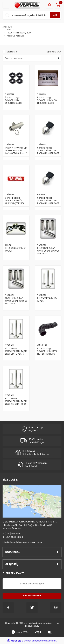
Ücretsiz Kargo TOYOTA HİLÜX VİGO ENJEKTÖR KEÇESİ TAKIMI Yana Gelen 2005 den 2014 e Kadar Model (47, 100)
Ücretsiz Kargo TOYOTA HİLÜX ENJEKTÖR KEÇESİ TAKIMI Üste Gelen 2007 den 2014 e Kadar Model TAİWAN (16, 100)
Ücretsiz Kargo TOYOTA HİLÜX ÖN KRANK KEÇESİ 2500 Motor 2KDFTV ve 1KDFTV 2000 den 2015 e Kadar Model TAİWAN (16, 201)
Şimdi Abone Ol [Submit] (32, 596)
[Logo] (27, 5)
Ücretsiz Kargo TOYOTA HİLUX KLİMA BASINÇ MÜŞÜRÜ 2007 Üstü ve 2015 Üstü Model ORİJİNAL (48, 201)
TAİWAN (10, 94)
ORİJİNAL (42, 345)
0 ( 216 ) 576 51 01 (12, 534)
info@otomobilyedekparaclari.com (22, 542)
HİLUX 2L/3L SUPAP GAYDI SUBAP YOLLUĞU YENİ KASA (48, 251)
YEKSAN (41, 245)
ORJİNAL (42, 195)
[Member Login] (49, 5)
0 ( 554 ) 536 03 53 (13, 537)
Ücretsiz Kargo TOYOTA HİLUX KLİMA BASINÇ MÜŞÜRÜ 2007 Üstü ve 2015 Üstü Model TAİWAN (48, 151)
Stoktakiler (12, 52)
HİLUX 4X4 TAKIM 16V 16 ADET (47, 300)
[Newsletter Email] (32, 584)
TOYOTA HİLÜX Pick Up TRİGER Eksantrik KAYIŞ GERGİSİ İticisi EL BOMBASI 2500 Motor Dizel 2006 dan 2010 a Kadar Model (16, 151)
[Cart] (58, 5)
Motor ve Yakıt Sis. (16, 36)
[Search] (32, 15)
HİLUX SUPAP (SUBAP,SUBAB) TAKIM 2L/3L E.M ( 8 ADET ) (16, 351)
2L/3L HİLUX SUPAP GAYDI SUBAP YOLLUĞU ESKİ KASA (16, 301)
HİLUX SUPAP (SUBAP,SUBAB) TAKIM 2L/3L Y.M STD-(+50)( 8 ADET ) (16, 401)
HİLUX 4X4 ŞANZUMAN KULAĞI (16, 250)
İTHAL (8, 245)
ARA (55, 15)
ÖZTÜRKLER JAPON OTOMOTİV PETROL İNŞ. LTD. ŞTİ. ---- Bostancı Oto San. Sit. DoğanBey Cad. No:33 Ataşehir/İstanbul (32, 525)
